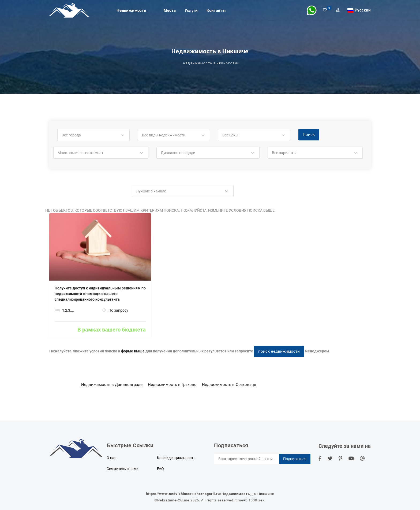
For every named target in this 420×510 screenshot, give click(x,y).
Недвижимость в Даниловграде (112, 385)
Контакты (216, 10)
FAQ (160, 469)
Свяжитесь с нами (123, 469)
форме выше (133, 351)
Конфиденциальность (176, 458)
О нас (111, 458)
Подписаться (295, 459)
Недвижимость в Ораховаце (229, 385)
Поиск (309, 135)
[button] (93, 135)
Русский (363, 10)
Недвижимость (131, 10)
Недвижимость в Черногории (211, 63)
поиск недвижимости (279, 351)
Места (170, 10)
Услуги (191, 10)
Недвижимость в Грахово (172, 385)
